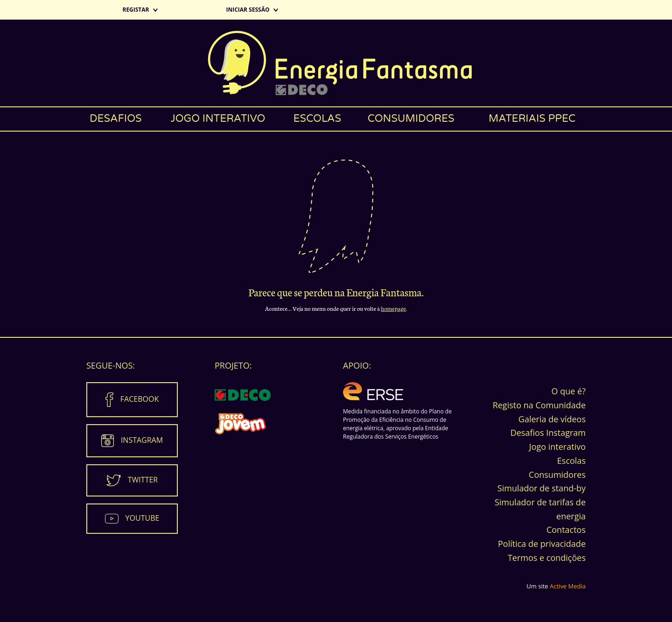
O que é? (569, 391)
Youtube (143, 518)
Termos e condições (547, 558)
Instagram (142, 440)
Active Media (568, 586)
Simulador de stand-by (542, 488)
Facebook (140, 399)
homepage (393, 308)
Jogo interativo (218, 119)
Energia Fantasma (336, 63)
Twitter (143, 480)
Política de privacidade (542, 544)
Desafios (116, 119)
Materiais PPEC (532, 119)
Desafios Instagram (548, 433)
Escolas (318, 119)
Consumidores (411, 119)
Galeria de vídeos (552, 419)
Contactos (566, 530)
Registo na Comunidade (539, 405)
